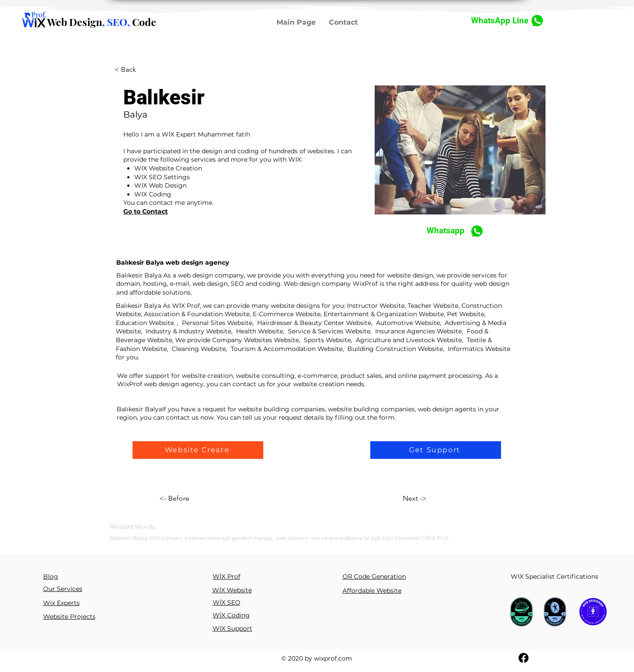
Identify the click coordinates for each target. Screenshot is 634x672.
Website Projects (69, 617)
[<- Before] (198, 498)
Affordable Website (372, 591)
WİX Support (232, 628)
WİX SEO (227, 602)
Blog (51, 576)
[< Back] (132, 70)
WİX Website (232, 590)
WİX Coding (231, 615)
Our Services (63, 589)
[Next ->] (438, 498)
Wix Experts (61, 603)
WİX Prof (227, 576)
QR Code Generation (374, 576)
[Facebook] (523, 658)
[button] (198, 450)
